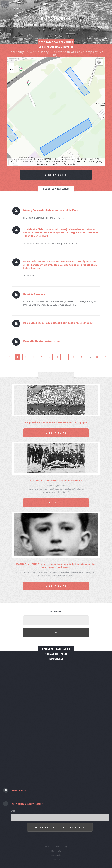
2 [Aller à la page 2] (26, 357)
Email (13, 811)
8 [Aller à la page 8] (74, 357)
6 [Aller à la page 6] (58, 357)
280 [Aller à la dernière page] (98, 357)
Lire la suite (56, 175)
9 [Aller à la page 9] (82, 357)
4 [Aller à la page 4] (42, 357)
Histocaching (56, 18)
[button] (21, 69)
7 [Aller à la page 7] (66, 357)
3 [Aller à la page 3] (33, 357)
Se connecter (56, 855)
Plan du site (56, 851)
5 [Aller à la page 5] (50, 357)
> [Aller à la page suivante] (106, 357)
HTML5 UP (56, 859)
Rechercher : (56, 612)
